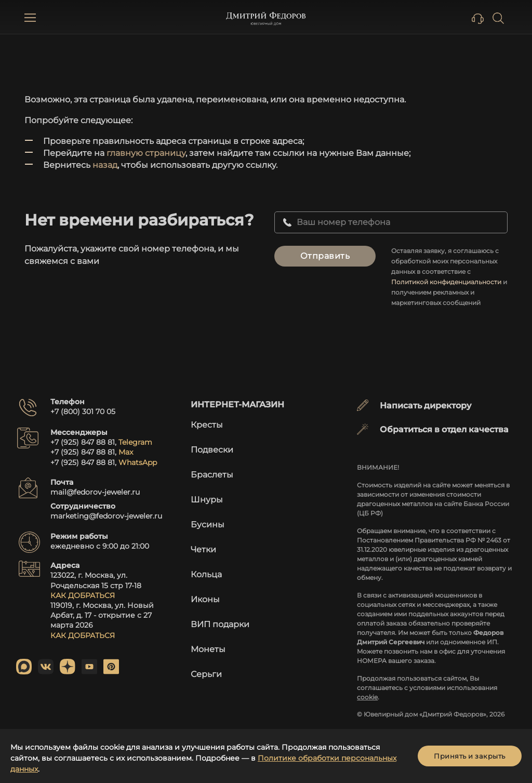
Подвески (212, 450)
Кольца (206, 574)
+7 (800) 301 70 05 (83, 412)
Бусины (208, 525)
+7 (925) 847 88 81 (83, 442)
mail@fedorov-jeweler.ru (95, 492)
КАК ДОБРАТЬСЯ (83, 595)
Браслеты (212, 475)
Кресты (207, 425)
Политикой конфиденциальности (446, 282)
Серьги (206, 674)
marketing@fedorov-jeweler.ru (106, 516)
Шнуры (207, 500)
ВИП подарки (220, 624)
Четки (203, 549)
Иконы (205, 599)
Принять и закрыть (470, 756)
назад (105, 165)
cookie (367, 697)
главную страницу (146, 153)
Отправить (325, 256)
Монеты (208, 649)
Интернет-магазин (237, 404)
